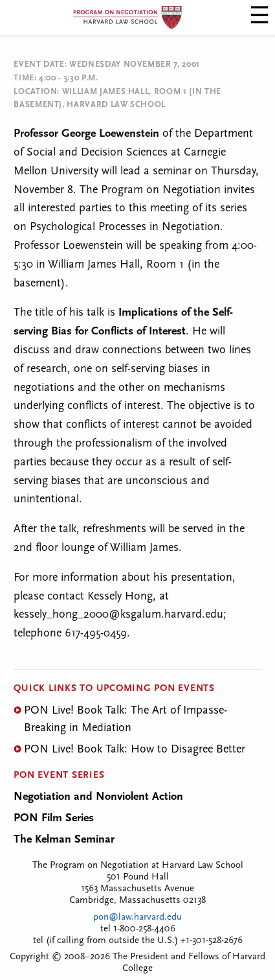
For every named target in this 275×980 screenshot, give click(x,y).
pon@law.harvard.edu (137, 917)
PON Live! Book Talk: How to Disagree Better (135, 750)
